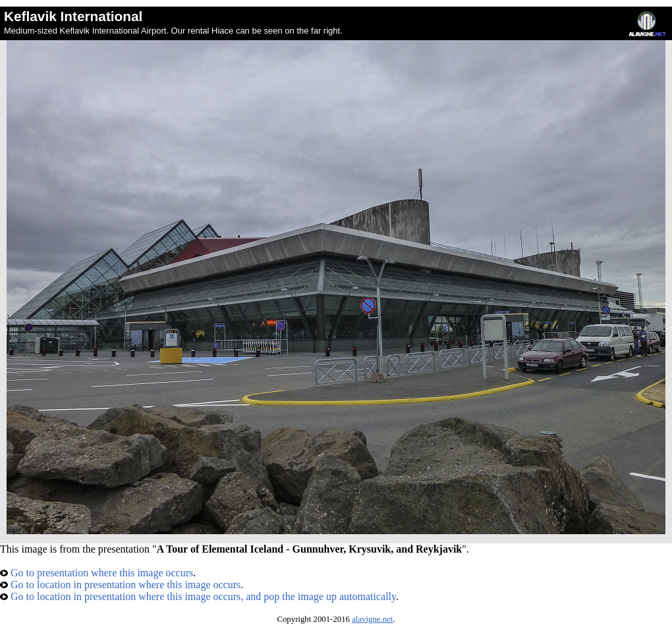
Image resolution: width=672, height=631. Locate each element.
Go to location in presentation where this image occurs (120, 585)
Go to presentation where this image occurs (97, 573)
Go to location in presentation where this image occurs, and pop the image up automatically (198, 596)
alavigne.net (372, 619)
